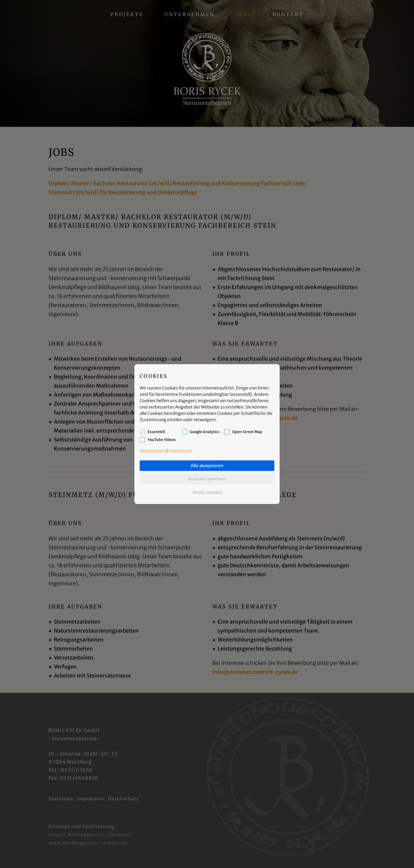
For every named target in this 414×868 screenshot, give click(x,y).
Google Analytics (205, 432)
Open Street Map (247, 432)
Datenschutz (152, 451)
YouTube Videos (162, 440)
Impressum (180, 451)
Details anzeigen (207, 492)
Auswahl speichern (207, 479)
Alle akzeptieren (207, 466)
